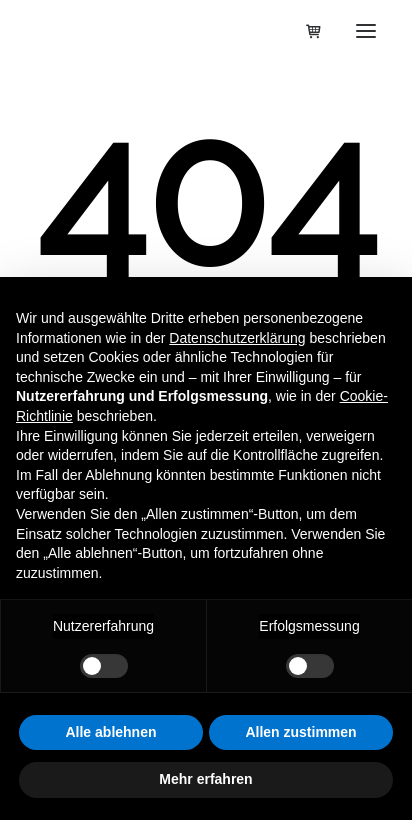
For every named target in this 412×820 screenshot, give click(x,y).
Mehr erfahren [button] (205, 779)
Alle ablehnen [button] (110, 732)
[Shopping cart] (305, 31)
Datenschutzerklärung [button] (237, 338)
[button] (366, 30)
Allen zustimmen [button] (300, 732)
